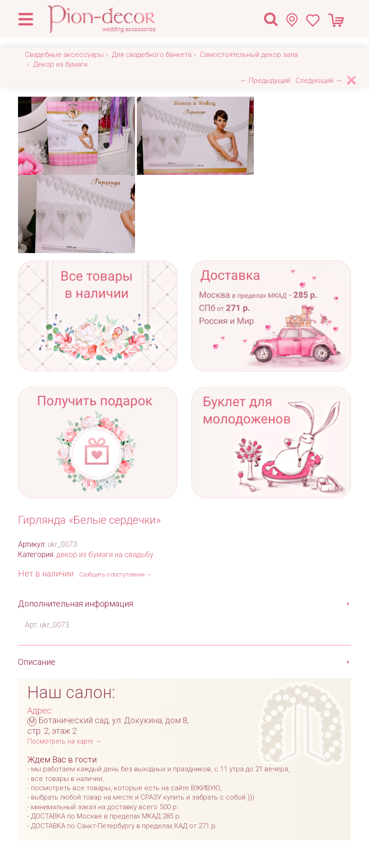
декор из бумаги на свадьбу (105, 555)
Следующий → (319, 81)
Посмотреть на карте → (64, 741)
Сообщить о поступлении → (116, 574)
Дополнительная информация (76, 604)
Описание (37, 662)
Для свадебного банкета (152, 55)
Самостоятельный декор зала (249, 55)
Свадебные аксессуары (64, 55)
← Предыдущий (265, 81)
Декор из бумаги (60, 64)
